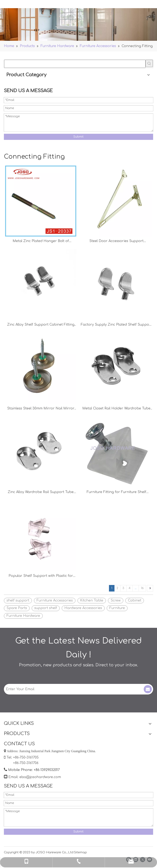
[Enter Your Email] (71, 689)
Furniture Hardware (23, 616)
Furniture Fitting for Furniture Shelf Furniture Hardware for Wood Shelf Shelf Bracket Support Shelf (116, 493)
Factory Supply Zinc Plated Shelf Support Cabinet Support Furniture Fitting (116, 325)
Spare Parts (17, 608)
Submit (78, 137)
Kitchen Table (92, 600)
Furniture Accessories (55, 600)
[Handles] (78, 24)
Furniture (117, 608)
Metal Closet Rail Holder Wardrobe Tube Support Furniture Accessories (116, 409)
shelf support (18, 600)
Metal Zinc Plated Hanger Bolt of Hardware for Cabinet (41, 242)
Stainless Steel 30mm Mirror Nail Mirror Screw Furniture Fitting (41, 409)
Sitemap (80, 852)
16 (142, 588)
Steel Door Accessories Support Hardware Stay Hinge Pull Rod (116, 242)
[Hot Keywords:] (149, 63)
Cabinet (135, 600)
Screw (116, 600)
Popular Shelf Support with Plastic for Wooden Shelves (41, 576)
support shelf (46, 608)
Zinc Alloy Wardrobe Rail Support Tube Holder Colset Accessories (41, 493)
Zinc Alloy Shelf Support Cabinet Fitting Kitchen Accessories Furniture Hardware (41, 325)
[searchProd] (75, 64)
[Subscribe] (148, 689)
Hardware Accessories (83, 608)
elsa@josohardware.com (40, 777)
